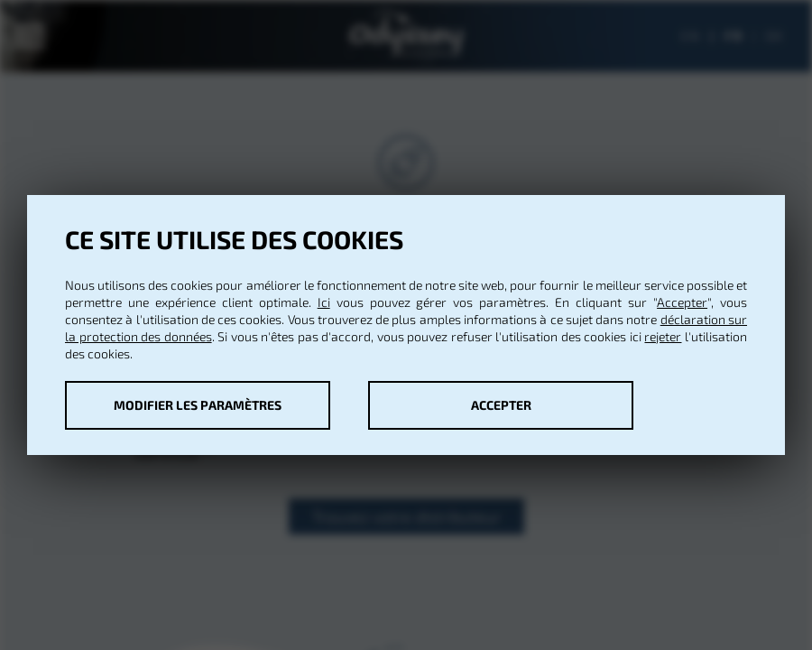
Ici (324, 302)
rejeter (663, 336)
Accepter (682, 302)
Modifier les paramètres (198, 405)
